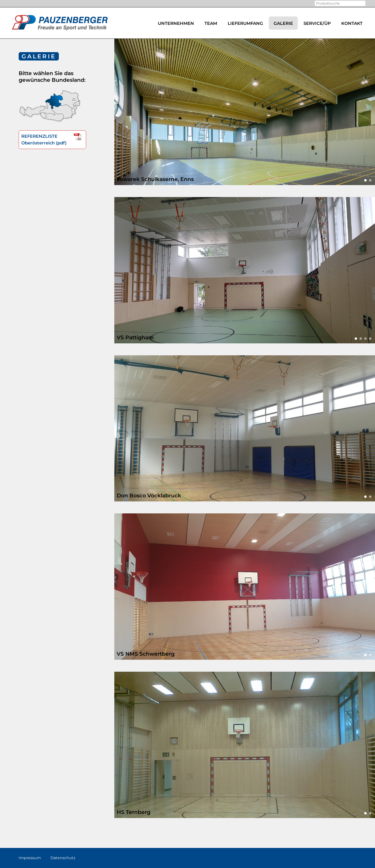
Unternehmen (176, 23)
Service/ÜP (317, 23)
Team (211, 23)
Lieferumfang (245, 23)
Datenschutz (63, 858)
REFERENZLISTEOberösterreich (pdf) (52, 139)
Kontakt (352, 23)
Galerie (283, 23)
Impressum (30, 858)
